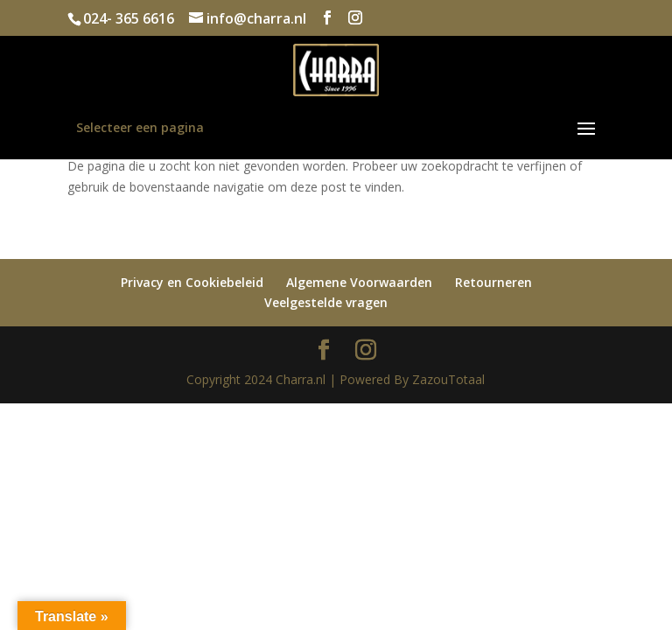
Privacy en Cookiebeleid (192, 282)
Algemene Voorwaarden (359, 282)
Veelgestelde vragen (326, 302)
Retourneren (493, 282)
